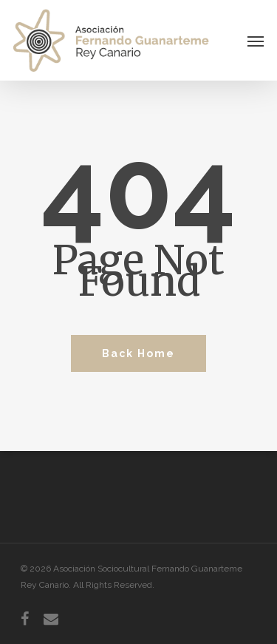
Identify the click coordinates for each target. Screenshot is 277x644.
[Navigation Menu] (256, 41)
